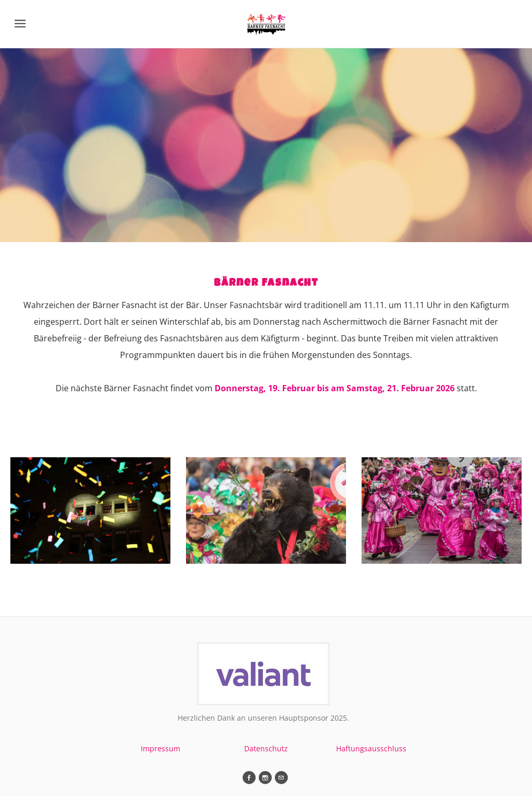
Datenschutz (266, 748)
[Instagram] (265, 778)
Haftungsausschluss (371, 748)
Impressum (161, 748)
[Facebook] (249, 778)
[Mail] (281, 778)
